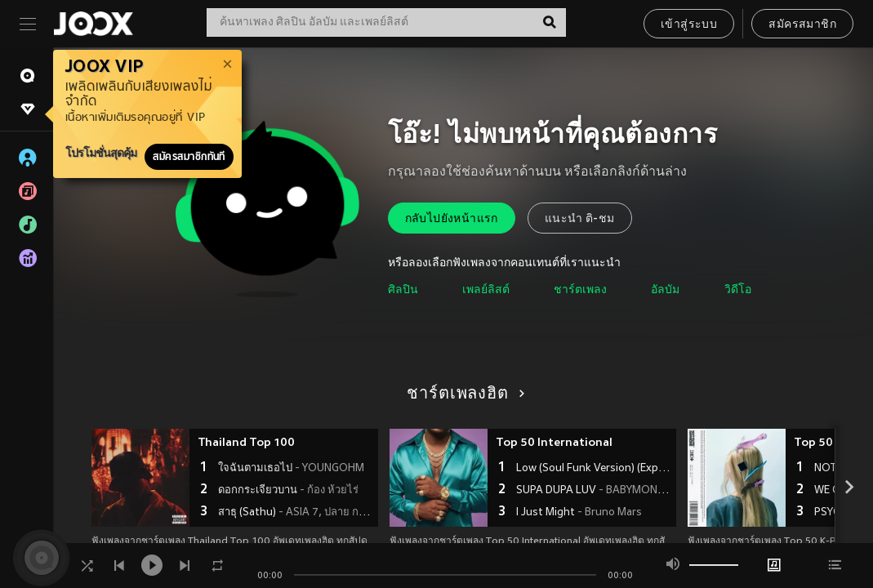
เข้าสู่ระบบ (689, 25)
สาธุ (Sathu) (296, 513)
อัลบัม (665, 290)
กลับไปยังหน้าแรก (452, 219)
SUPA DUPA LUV (594, 491)
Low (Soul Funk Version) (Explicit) (594, 469)
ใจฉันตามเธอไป (291, 469)
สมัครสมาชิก (802, 25)
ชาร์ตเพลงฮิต (463, 394)
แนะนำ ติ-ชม (580, 219)
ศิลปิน (403, 290)
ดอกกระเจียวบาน (288, 491)
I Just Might (579, 513)
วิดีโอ (738, 290)
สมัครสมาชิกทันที (189, 157)
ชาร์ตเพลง (580, 290)
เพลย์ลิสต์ (486, 290)
